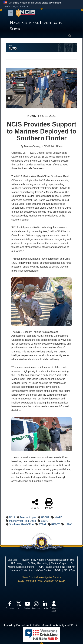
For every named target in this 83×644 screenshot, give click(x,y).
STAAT (43, 524)
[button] (16, 6)
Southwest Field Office (21, 524)
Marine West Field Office (23, 521)
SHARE (35, 504)
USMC (68, 524)
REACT (56, 524)
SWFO (45, 521)
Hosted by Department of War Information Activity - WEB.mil (40, 625)
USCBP (45, 517)
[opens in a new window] (10, 605)
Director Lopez (28, 517)
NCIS (12, 517)
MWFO (58, 517)
